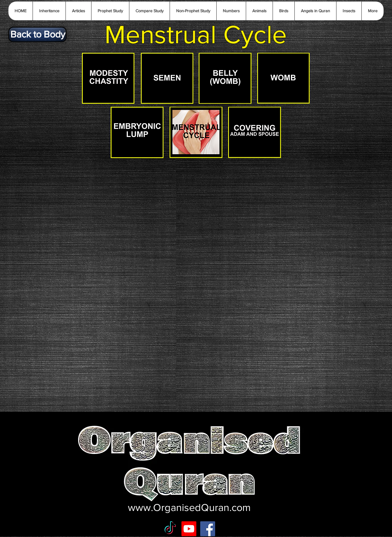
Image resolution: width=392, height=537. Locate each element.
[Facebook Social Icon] (208, 529)
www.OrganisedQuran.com (189, 507)
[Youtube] (189, 529)
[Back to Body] (38, 34)
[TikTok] (170, 529)
